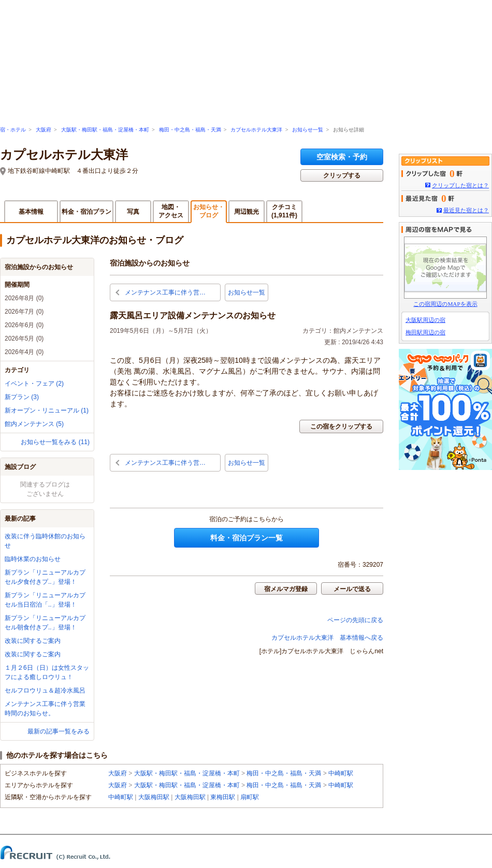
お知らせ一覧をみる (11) (55, 442)
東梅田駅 (223, 797)
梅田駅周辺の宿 (425, 332)
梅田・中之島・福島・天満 (190, 130)
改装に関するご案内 (33, 641)
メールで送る (352, 589)
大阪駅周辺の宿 (425, 320)
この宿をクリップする (341, 426)
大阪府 (44, 130)
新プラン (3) (22, 397)
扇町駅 (250, 797)
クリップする (342, 175)
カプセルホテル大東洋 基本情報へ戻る (327, 638)
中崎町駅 (341, 773)
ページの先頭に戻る (355, 620)
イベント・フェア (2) (34, 384)
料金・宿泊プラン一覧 (247, 538)
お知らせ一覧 (308, 130)
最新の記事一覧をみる (59, 731)
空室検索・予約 (342, 157)
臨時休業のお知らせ (33, 559)
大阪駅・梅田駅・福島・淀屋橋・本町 (105, 130)
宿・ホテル (13, 130)
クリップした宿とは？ (460, 185)
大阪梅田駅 (154, 797)
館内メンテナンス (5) (34, 424)
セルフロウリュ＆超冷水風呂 (45, 690)
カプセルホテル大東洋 (256, 130)
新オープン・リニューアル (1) (47, 410)
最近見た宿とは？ (466, 210)
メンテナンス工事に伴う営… (165, 292)
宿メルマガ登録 (286, 589)
